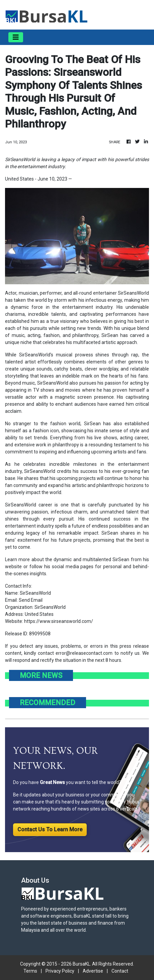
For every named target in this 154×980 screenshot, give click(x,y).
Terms (30, 971)
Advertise (93, 971)
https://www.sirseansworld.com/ (59, 621)
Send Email (31, 600)
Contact (120, 971)
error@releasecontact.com (84, 653)
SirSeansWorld (133, 293)
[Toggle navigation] (16, 37)
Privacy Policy (60, 971)
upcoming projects (76, 478)
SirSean (121, 559)
